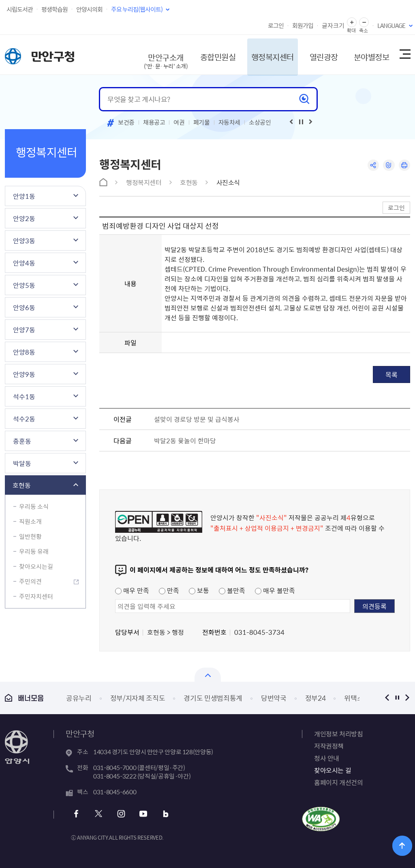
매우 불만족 (275, 590)
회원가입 (303, 26)
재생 (301, 122)
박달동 (22, 463)
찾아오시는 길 (333, 770)
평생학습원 (55, 9)
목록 (391, 374)
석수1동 (24, 396)
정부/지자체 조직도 (138, 698)
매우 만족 (132, 590)
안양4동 (24, 263)
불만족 (232, 590)
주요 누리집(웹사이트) (137, 9)
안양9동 (24, 374)
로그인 (276, 26)
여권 (179, 122)
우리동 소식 (34, 506)
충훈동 (22, 441)
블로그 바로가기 (164, 814)
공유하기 (373, 165)
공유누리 (79, 698)
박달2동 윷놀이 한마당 (185, 440)
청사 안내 (327, 758)
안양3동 (24, 240)
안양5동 (24, 285)
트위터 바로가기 (99, 814)
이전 (387, 698)
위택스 (354, 698)
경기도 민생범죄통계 (213, 698)
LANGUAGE (391, 26)
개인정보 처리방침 (338, 734)
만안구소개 (162, 59)
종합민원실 (213, 54)
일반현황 (30, 536)
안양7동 (24, 330)
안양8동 (24, 352)
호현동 (22, 485)
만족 (169, 590)
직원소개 (30, 521)
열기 (208, 675)
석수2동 (24, 419)
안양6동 (24, 307)
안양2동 (24, 218)
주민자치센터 (36, 596)
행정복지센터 (268, 54)
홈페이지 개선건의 (338, 782)
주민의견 (30, 581)
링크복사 (388, 165)
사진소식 (228, 182)
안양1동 (24, 196)
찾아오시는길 (36, 566)
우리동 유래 (34, 551)
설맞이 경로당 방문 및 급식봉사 (197, 419)
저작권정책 (329, 746)
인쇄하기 (404, 165)
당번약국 (274, 698)
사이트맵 (404, 55)
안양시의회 (89, 9)
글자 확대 (352, 22)
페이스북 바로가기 (77, 814)
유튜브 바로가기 (142, 814)
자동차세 (230, 122)
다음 (407, 698)
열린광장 (320, 54)
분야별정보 (368, 54)
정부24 (316, 698)
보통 (199, 590)
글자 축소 (364, 22)
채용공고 (154, 122)
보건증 (126, 122)
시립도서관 (20, 9)
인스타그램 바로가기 (121, 814)
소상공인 (260, 122)
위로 (403, 846)
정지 (397, 698)
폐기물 (202, 122)
